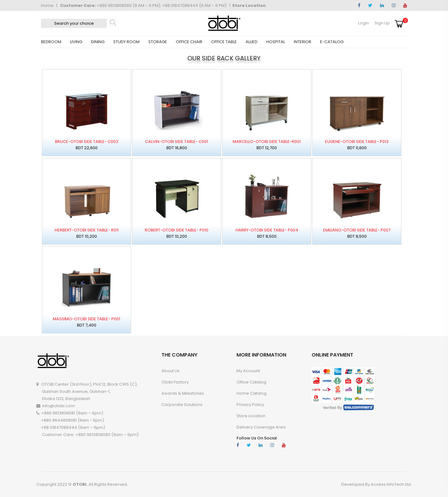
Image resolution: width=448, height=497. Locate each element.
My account (248, 371)
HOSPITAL (276, 42)
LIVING (76, 42)
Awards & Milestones (183, 393)
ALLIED (252, 42)
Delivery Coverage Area (261, 427)
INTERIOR (303, 42)
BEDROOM (51, 42)
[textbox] (74, 23)
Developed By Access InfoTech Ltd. (377, 484)
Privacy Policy (250, 405)
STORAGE (158, 42)
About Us (171, 371)
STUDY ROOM (126, 42)
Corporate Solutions (182, 405)
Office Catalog (251, 382)
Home (47, 5)
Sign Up (382, 23)
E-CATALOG (332, 42)
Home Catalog (252, 393)
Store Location (249, 5)
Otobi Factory (175, 382)
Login (364, 23)
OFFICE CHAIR (189, 42)
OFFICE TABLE (224, 42)
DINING (98, 42)
